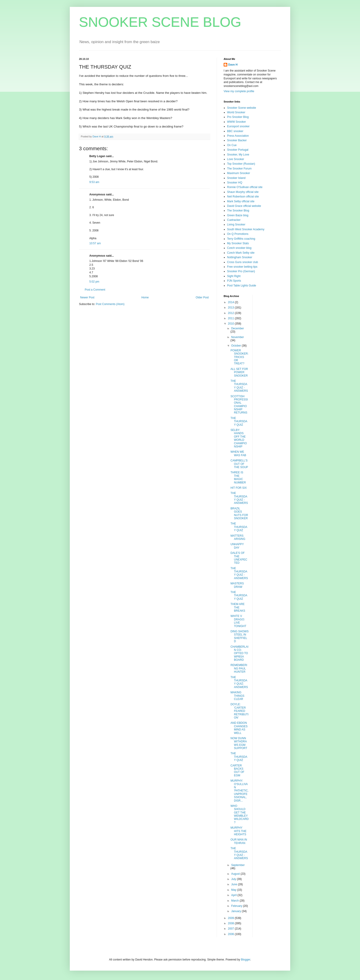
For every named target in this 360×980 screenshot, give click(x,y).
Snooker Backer (237, 140)
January (236, 911)
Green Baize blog (238, 215)
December (238, 328)
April (234, 895)
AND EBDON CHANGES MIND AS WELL (239, 728)
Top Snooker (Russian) (241, 164)
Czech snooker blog (239, 248)
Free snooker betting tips (242, 267)
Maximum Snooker (239, 173)
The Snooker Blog (238, 211)
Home (145, 297)
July (234, 879)
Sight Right (234, 276)
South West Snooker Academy (246, 229)
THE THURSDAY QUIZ (239, 421)
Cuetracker (234, 220)
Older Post (202, 297)
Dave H (233, 65)
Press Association (238, 136)
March (235, 901)
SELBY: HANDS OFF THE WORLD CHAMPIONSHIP (239, 438)
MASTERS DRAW (237, 585)
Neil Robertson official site (243, 197)
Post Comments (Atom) (110, 304)
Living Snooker (236, 225)
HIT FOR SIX (239, 488)
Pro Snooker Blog (238, 117)
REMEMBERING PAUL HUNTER (239, 668)
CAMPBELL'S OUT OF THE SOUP (239, 464)
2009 (231, 918)
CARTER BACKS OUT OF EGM (237, 770)
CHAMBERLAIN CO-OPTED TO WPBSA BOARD (239, 653)
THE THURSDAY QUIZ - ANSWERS (239, 386)
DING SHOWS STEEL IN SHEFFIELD (240, 636)
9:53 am (94, 182)
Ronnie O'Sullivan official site (245, 187)
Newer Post (87, 297)
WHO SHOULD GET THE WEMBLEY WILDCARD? (240, 814)
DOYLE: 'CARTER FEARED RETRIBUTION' (239, 711)
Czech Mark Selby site (241, 253)
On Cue (232, 145)
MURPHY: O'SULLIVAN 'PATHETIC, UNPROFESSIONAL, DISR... (239, 791)
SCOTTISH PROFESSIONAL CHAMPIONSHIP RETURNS (239, 405)
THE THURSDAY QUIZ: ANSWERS (239, 682)
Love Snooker (236, 159)
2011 (231, 318)
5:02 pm (94, 282)
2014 (231, 302)
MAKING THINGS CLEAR (237, 696)
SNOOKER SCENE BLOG (160, 22)
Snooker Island (236, 178)
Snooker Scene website (242, 108)
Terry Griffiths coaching (241, 239)
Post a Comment (95, 290)
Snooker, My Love (238, 155)
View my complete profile (239, 91)
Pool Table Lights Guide (242, 286)
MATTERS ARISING (238, 537)
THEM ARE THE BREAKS (238, 607)
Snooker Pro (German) (241, 271)
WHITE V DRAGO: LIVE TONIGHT (238, 621)
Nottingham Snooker (240, 257)
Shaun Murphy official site (243, 192)
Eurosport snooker (238, 126)
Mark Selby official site (241, 201)
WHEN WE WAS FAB (238, 453)
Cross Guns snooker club (243, 262)
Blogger (246, 960)
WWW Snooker (236, 122)
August (236, 874)
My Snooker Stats (238, 243)
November (238, 337)
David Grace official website (244, 206)
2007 (231, 929)
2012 (231, 313)
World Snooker (236, 112)
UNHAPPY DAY (237, 546)
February (237, 906)
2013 (231, 308)
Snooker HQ (235, 183)
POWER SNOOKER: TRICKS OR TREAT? (239, 357)
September (238, 865)
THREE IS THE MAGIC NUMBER (238, 477)
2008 (231, 923)
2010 (231, 324)
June (235, 884)
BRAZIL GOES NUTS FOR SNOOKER (239, 513)
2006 (231, 934)
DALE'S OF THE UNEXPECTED (239, 558)
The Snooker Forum (239, 169)
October (236, 346)
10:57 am (95, 243)
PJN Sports (234, 281)
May (234, 890)
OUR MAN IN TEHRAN (239, 841)
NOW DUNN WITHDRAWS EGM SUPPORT (239, 743)
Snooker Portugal (238, 150)
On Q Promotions (238, 234)
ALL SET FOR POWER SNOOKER (239, 372)
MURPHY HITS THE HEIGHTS (238, 831)
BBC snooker (235, 131)
